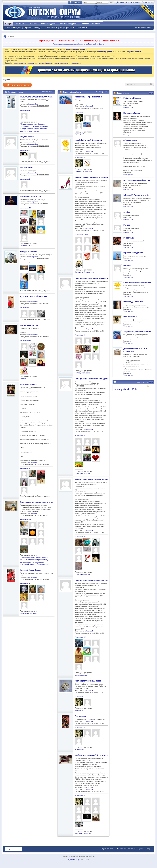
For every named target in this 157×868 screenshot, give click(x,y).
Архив (141, 849)
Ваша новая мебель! (83, 833)
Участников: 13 (25, 208)
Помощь (121, 2)
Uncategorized (33, 104)
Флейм (127, 212)
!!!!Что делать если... (83, 373)
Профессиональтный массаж (137, 180)
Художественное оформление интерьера (39, 502)
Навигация (81, 28)
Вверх (149, 849)
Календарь (38, 28)
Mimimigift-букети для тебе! (88, 681)
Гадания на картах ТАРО (31, 197)
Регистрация (147, 2)
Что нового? (20, 24)
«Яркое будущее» (28, 384)
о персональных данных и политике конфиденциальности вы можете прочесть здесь (47, 63)
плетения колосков (29, 325)
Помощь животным (111, 41)
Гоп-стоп (127, 266)
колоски (23, 379)
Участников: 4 (80, 727)
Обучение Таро (130, 140)
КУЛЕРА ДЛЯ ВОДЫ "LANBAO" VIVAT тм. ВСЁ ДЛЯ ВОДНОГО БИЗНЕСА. (52, 97)
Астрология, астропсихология (89, 97)
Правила (34, 24)
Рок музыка (80, 716)
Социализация (27, 137)
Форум (8, 24)
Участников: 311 (81, 335)
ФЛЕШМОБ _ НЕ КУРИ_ (29, 613)
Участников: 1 (25, 110)
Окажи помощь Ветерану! (90, 41)
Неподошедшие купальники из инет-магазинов (97, 479)
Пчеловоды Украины (133, 302)
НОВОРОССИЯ (27, 168)
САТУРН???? (79, 134)
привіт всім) (79, 710)
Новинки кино (130, 317)
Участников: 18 (25, 341)
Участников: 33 (80, 796)
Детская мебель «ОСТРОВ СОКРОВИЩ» (135, 350)
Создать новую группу (17, 85)
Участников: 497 (81, 637)
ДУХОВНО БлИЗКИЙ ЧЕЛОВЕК (34, 296)
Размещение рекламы (126, 849)
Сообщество (50, 28)
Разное (127, 225)
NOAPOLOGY (80, 749)
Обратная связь (107, 849)
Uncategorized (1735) (125, 389)
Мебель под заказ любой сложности (92, 755)
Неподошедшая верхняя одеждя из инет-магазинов (99, 580)
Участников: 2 (25, 150)
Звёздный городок (29, 252)
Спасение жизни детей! (68, 41)
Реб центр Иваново (132, 98)
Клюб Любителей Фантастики (89, 140)
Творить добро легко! (47, 41)
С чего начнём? (26, 246)
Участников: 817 (81, 436)
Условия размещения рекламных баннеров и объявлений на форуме (78, 44)
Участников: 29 (25, 519)
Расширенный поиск (143, 27)
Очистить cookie (133, 2)
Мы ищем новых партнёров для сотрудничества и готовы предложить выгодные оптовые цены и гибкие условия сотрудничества (35, 127)
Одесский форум (74, 860)
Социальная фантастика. (84, 171)
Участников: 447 (81, 536)
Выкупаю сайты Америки (85, 272)
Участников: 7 (25, 263)
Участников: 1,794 (81, 234)
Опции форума (66, 28)
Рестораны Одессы (69, 24)
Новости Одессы (48, 24)
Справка (27, 28)
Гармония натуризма (133, 253)
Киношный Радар (132, 113)
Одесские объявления (91, 24)
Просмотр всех (47, 92)
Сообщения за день (13, 28)
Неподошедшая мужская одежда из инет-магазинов (99, 278)
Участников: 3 (25, 308)
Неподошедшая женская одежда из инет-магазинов (99, 379)
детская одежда (81, 675)
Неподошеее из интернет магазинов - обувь (95, 177)
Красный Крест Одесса (31, 570)
